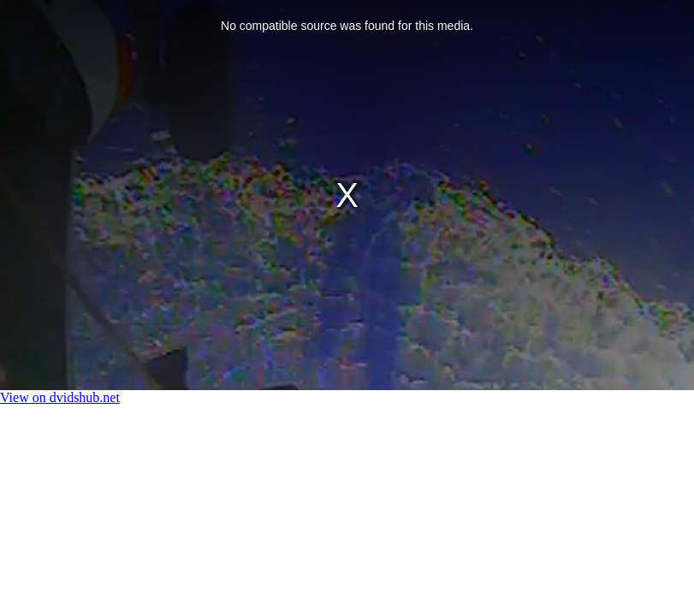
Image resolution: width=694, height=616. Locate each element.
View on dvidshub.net (60, 397)
